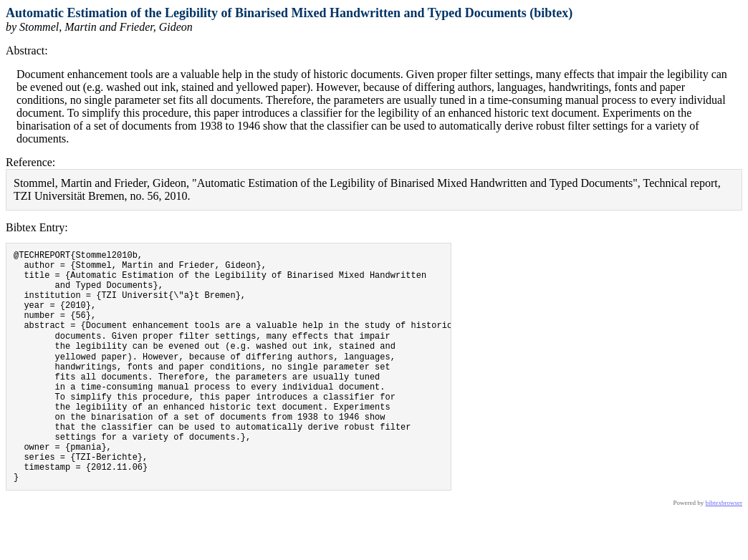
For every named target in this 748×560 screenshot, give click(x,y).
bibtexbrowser (724, 551)
